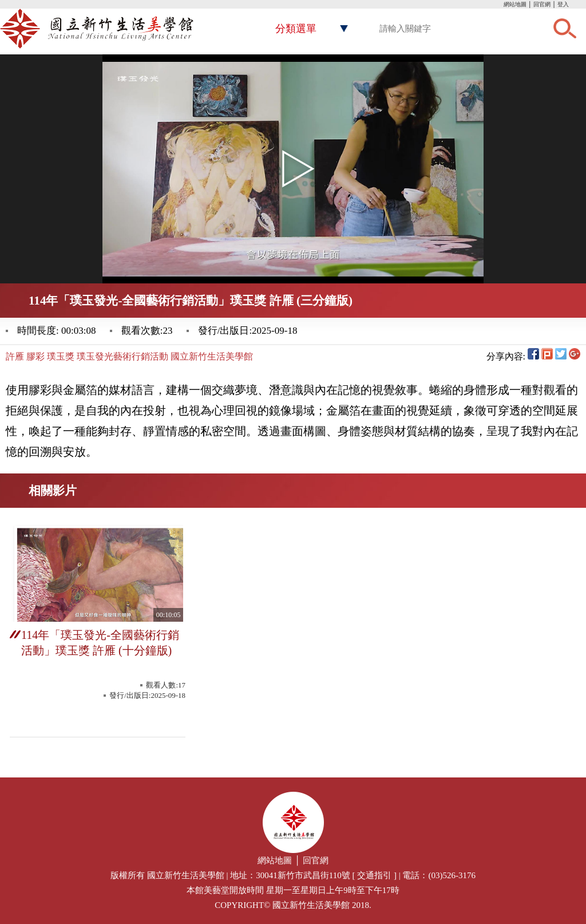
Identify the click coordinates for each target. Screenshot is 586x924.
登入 (563, 4)
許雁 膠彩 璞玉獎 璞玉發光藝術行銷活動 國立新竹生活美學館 (129, 356)
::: (501, 5)
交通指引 (374, 875)
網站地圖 (515, 4)
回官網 (542, 4)
